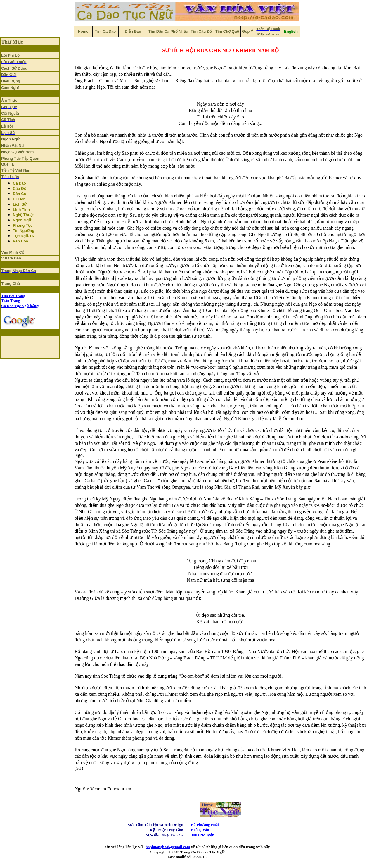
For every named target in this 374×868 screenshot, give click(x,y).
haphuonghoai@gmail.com (168, 847)
